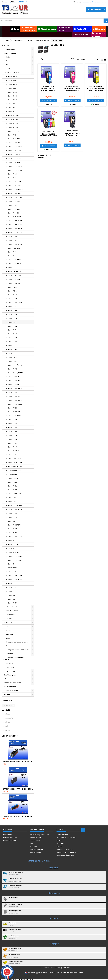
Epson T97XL (12, 587)
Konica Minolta (11, 615)
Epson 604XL (13, 104)
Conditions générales (16, 961)
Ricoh (8, 630)
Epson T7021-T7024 (15, 463)
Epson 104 (12, 108)
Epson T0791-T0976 (15, 225)
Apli (6, 726)
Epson (8, 69)
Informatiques (9, 49)
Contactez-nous (14, 936)
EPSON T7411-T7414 (15, 470)
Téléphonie (8, 679)
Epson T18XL (12, 291)
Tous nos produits (15, 911)
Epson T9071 (12, 529)
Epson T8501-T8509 (15, 509)
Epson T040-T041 (14, 154)
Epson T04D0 (13, 178)
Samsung (9, 634)
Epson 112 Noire (13, 552)
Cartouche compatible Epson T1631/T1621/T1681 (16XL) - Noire (18, 789)
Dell (7, 65)
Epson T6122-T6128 (15, 412)
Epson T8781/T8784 (15, 525)
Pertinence (88, 60)
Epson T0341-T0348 (15, 147)
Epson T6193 (12, 431)
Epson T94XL (13, 517)
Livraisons (12, 923)
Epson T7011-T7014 (14, 459)
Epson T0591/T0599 (15, 197)
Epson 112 (11, 548)
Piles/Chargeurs (10, 675)
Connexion (85, 2)
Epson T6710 (12, 443)
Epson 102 (12, 112)
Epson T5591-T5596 (15, 377)
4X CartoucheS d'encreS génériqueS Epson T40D (48, 136)
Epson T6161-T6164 (15, 416)
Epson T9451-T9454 (15, 556)
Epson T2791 (12, 310)
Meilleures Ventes (10, 736)
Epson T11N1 (12, 256)
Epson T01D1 (12, 135)
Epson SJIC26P (13, 119)
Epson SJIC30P (13, 123)
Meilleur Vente (13, 898)
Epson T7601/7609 (14, 494)
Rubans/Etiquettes (11, 691)
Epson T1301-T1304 (15, 271)
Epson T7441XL (13, 478)
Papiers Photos (9, 671)
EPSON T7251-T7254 (15, 466)
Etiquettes (9, 654)
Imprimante (10, 667)
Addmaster (9, 718)
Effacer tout (8, 705)
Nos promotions (10, 687)
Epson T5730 (13, 353)
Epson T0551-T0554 (15, 193)
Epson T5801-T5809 (15, 388)
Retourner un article (15, 885)
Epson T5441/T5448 (15, 365)
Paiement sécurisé (15, 929)
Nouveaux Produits (15, 904)
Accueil (5, 45)
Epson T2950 (13, 314)
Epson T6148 (12, 424)
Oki (7, 626)
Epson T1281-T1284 (15, 260)
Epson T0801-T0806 (15, 229)
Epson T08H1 (12, 240)
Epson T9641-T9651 (15, 560)
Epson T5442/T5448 (15, 373)
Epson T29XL (12, 318)
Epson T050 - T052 (15, 182)
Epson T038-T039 (14, 162)
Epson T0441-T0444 (15, 158)
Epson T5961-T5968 (15, 396)
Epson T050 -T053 (14, 186)
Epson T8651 (12, 513)
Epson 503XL (13, 96)
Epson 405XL (13, 80)
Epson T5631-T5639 (15, 381)
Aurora (8, 730)
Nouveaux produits (10, 838)
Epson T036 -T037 (14, 151)
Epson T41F (12, 330)
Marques (7, 694)
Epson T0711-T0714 (14, 217)
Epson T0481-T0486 (15, 170)
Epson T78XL (12, 502)
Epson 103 (12, 521)
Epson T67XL (12, 572)
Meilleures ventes (10, 841)
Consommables (10, 53)
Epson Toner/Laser (14, 607)
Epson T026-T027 (14, 139)
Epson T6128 (12, 408)
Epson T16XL (12, 287)
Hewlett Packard (12, 611)
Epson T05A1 (12, 205)
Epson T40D (12, 322)
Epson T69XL (12, 439)
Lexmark (9, 622)
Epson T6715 (12, 603)
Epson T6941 (12, 447)
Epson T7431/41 (13, 451)
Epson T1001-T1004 (15, 248)
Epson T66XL (12, 435)
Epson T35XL (12, 338)
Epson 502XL (13, 92)
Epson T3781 (12, 490)
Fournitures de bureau (12, 683)
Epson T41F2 (12, 349)
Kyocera (9, 619)
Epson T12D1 (12, 268)
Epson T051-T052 (14, 201)
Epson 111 (11, 541)
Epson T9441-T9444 (15, 544)
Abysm (8, 714)
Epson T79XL (12, 498)
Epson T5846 (13, 392)
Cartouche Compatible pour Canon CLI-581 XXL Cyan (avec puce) (18, 816)
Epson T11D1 (12, 252)
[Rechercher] (54, 21)
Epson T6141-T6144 (15, 385)
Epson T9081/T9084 (15, 537)
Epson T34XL (13, 334)
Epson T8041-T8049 (15, 505)
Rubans (9, 646)
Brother (8, 57)
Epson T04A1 (13, 174)
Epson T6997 (13, 455)
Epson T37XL (12, 486)
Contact (5, 2)
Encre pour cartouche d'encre (17, 642)
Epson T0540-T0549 (15, 190)
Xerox (8, 638)
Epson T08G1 (13, 236)
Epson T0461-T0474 (15, 166)
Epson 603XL (13, 100)
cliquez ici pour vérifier (75, 973)
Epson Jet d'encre (13, 73)
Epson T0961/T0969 (15, 244)
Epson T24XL (13, 295)
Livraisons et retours (16, 872)
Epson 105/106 (13, 533)
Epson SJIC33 (13, 127)
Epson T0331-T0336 (15, 143)
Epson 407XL (13, 84)
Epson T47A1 (12, 361)
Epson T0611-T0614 (15, 209)
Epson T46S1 (12, 357)
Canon (8, 61)
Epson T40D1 (13, 346)
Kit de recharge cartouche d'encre (14, 658)
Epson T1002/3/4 (14, 279)
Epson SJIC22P (13, 115)
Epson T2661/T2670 (15, 303)
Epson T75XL (12, 482)
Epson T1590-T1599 (15, 283)
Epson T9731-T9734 (15, 576)
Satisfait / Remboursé (16, 879)
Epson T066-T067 (14, 213)
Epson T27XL (12, 307)
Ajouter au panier (48, 100)
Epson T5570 (13, 369)
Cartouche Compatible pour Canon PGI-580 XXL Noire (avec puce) (18, 762)
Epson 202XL (13, 76)
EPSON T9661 (13, 568)
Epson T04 (12, 583)
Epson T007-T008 (14, 131)
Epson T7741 (12, 420)
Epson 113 (11, 564)
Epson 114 (11, 595)
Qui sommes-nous (15, 948)
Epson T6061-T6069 (15, 404)
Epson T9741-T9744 (15, 580)
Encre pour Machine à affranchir (17, 650)
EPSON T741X (13, 474)
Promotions (8, 835)
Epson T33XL (12, 326)
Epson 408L (12, 88)
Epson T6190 (12, 427)
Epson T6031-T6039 (15, 400)
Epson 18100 (12, 599)
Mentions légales (14, 955)
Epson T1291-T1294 (15, 264)
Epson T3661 (12, 342)
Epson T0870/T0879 (15, 232)
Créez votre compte (99, 2)
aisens (7, 722)
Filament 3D (10, 663)
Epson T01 (12, 591)
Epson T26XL (12, 299)
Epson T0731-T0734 (15, 221)
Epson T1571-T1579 (14, 275)
